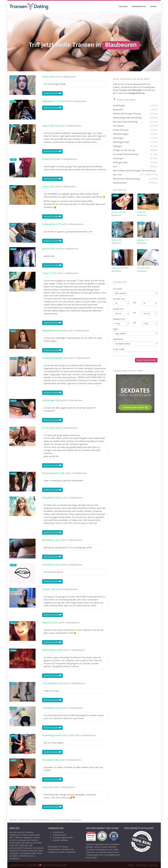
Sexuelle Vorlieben (61, 840)
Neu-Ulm (131, 175)
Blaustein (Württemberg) (135, 122)
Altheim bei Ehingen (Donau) (135, 114)
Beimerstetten (135, 183)
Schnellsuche (58, 832)
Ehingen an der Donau (135, 150)
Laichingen (135, 138)
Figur (115, 329)
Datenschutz (141, 865)
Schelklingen (135, 105)
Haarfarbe (118, 339)
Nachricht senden (52, 93)
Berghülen (135, 110)
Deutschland (25, 820)
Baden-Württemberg (41, 820)
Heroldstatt (135, 126)
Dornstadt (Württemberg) (135, 154)
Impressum (153, 865)
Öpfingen (135, 146)
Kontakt (131, 865)
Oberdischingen (135, 134)
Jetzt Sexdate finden (146, 360)
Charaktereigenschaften (63, 837)
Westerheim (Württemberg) (135, 179)
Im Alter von (119, 299)
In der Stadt (119, 349)
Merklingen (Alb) (135, 142)
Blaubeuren (70, 77)
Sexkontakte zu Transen (58, 847)
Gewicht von (119, 319)
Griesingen (135, 158)
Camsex (153, 7)
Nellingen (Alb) (135, 162)
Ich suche (118, 289)
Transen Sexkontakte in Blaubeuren (66, 820)
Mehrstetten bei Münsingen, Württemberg (135, 171)
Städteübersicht (139, 7)
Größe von (118, 309)
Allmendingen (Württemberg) (135, 118)
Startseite (123, 7)
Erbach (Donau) (135, 130)
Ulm (135, 166)
